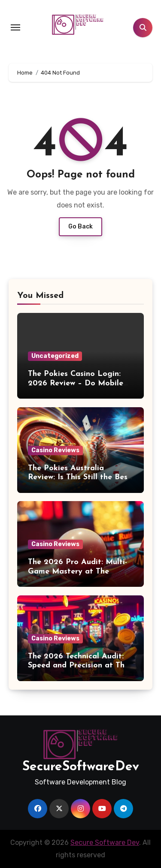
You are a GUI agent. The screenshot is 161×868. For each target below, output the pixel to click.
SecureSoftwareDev (81, 767)
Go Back (80, 227)
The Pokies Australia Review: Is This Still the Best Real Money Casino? (79, 478)
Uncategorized (55, 356)
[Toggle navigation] (15, 27)
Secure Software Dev (105, 842)
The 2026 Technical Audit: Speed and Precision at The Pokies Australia (78, 666)
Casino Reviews (55, 450)
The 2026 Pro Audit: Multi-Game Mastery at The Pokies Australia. (77, 571)
